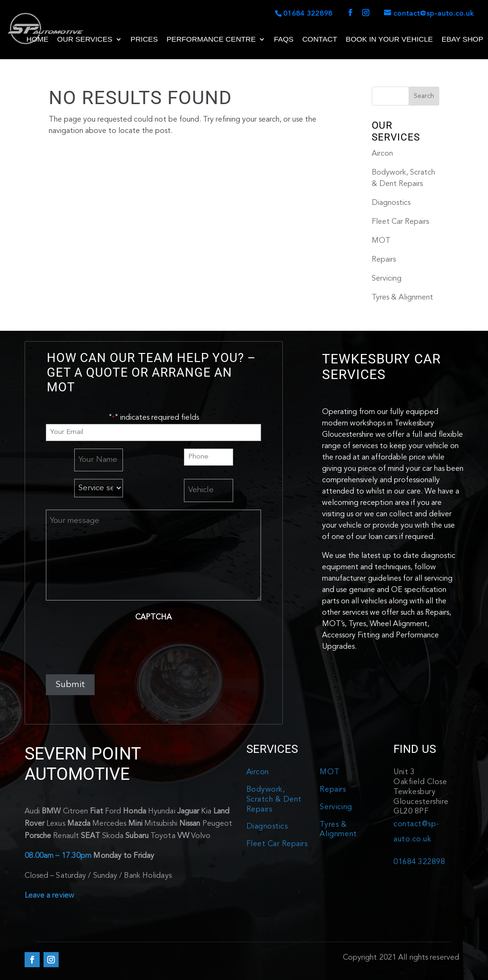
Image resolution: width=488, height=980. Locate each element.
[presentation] (118, 645)
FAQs (283, 40)
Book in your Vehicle (389, 40)
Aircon (382, 154)
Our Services (85, 40)
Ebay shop (462, 40)
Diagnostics (391, 203)
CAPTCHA (153, 618)
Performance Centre (211, 40)
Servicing (387, 279)
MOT (381, 241)
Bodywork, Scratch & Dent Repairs (274, 800)
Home (38, 40)
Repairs (384, 260)
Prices (144, 40)
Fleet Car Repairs (400, 222)
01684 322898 (419, 862)
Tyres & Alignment (402, 298)
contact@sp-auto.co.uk (416, 832)
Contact (320, 40)
